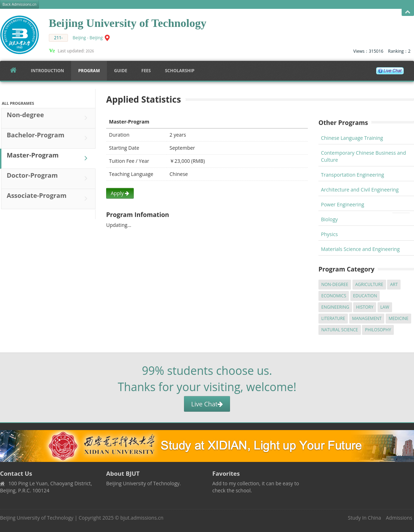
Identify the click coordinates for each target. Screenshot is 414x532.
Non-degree (49, 118)
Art (394, 284)
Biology (329, 219)
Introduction (47, 71)
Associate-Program (49, 199)
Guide (120, 71)
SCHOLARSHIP (180, 71)
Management (367, 318)
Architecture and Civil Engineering (360, 190)
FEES (146, 71)
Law (385, 307)
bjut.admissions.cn (142, 518)
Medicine (398, 318)
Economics (334, 296)
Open (408, 12)
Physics (329, 234)
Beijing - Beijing (88, 38)
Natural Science (340, 330)
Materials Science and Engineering (360, 249)
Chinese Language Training (352, 138)
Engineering (335, 307)
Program (89, 71)
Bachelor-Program (49, 138)
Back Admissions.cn (19, 4)
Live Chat (207, 404)
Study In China (364, 518)
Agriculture (369, 284)
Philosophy (378, 330)
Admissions (399, 518)
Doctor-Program (49, 178)
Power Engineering (343, 204)
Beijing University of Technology (37, 518)
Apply (120, 193)
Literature (333, 318)
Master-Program (49, 158)
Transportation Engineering (352, 175)
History (365, 307)
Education (365, 296)
